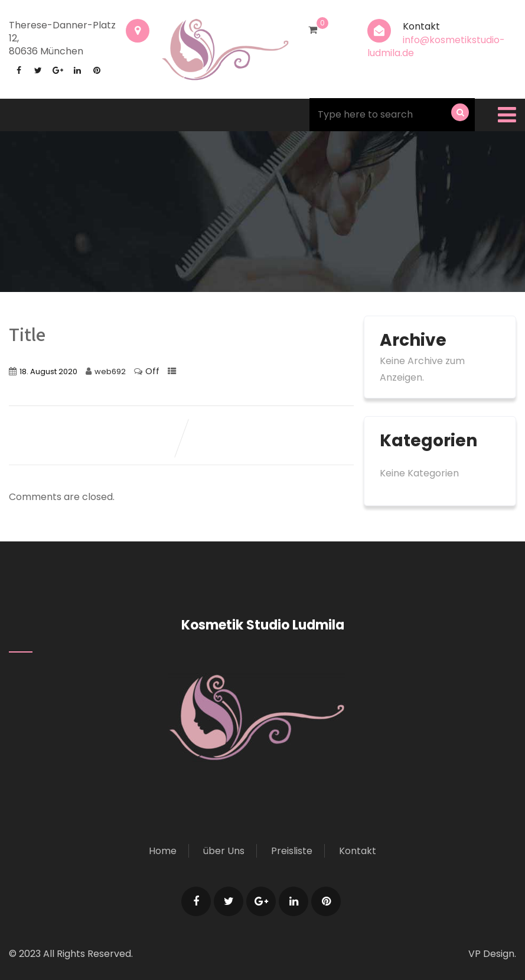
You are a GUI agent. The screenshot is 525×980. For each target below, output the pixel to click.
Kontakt (358, 851)
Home (163, 851)
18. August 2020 (48, 371)
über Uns (224, 851)
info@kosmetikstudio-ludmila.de (436, 46)
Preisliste (292, 851)
